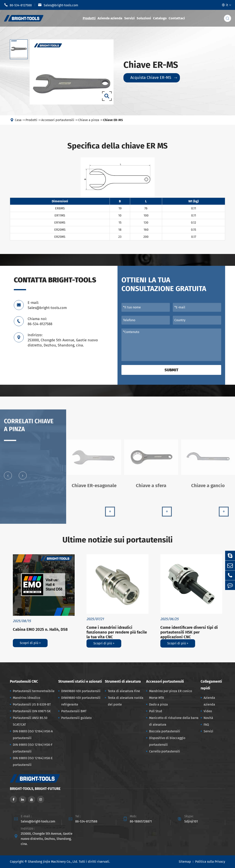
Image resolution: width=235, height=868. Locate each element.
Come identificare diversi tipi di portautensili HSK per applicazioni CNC (189, 632)
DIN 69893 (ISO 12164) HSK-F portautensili (33, 748)
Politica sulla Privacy (210, 862)
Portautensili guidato (76, 718)
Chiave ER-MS (113, 120)
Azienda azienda (110, 18)
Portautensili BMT (74, 711)
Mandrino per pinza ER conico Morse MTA (171, 694)
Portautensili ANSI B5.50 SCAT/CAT (30, 721)
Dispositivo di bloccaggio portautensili (167, 741)
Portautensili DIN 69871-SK (32, 711)
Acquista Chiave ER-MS (154, 78)
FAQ (206, 725)
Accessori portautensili (58, 120)
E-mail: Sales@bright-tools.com (47, 305)
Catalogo (160, 18)
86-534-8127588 (18, 5)
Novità (208, 718)
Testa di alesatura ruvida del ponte (126, 701)
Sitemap (185, 862)
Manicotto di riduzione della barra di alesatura (174, 721)
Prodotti (89, 18)
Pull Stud (156, 711)
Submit (171, 370)
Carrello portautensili (165, 751)
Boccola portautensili (165, 731)
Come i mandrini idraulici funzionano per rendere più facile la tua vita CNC (117, 632)
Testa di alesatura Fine (124, 691)
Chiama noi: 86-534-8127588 (40, 321)
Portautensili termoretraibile (34, 691)
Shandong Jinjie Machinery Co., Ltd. (53, 862)
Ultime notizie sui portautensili (117, 540)
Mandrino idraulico (26, 698)
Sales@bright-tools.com (58, 5)
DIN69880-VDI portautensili (81, 691)
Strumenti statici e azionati (80, 681)
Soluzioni (144, 18)
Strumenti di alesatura (123, 681)
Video (208, 711)
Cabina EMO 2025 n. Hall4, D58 (40, 629)
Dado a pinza (158, 704)
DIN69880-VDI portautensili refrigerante (81, 701)
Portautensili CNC (24, 681)
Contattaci (177, 18)
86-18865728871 (141, 821)
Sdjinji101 (191, 821)
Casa (18, 120)
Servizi (129, 18)
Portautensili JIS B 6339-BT (32, 704)
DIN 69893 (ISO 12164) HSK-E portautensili (33, 761)
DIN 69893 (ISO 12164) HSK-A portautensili (33, 735)
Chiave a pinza (89, 120)
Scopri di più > (30, 643)
